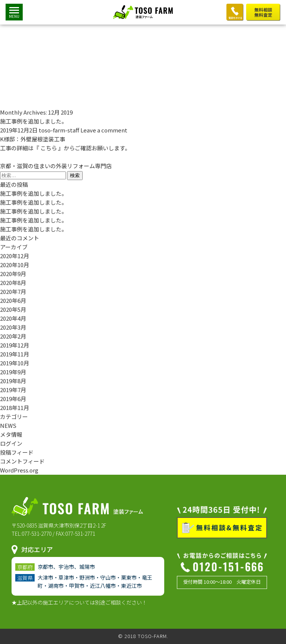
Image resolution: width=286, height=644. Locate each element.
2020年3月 (13, 327)
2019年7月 (13, 390)
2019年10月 (15, 363)
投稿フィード (17, 452)
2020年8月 (13, 283)
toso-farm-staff (59, 130)
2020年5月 (13, 309)
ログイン (11, 443)
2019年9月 (13, 372)
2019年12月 (15, 345)
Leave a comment (104, 130)
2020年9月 (13, 274)
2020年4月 (13, 318)
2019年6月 (13, 399)
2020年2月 (13, 336)
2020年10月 (15, 265)
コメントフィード (22, 461)
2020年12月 (15, 256)
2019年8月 (13, 381)
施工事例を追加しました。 (34, 121)
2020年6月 (13, 300)
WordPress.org (19, 470)
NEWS (8, 425)
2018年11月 (15, 408)
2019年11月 (15, 354)
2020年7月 (13, 291)
